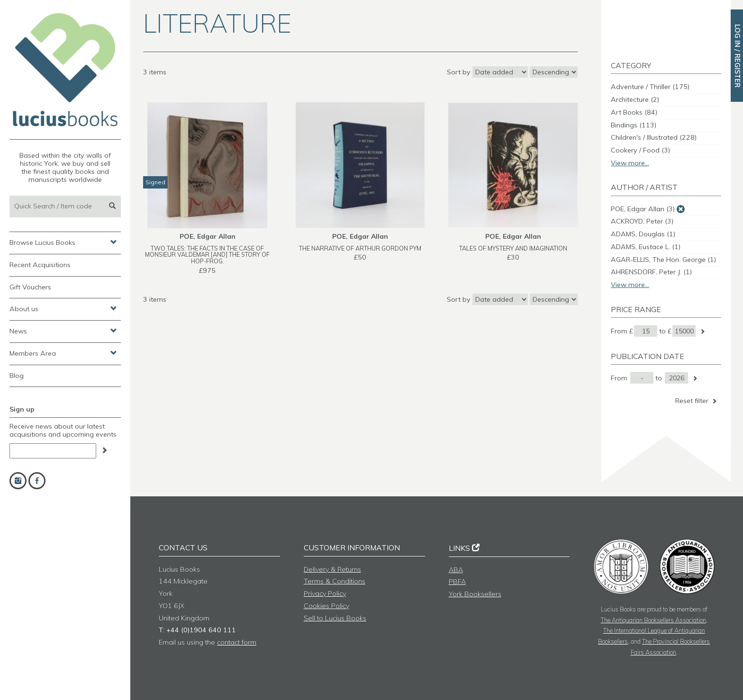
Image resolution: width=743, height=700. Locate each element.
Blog (17, 376)
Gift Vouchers (30, 287)
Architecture (635, 99)
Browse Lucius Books (63, 242)
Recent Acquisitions (40, 265)
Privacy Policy (325, 593)
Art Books (634, 112)
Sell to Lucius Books (335, 618)
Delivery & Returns (332, 569)
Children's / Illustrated (654, 137)
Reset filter (697, 401)
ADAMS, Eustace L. (646, 247)
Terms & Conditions (335, 581)
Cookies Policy (326, 606)
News (63, 331)
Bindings (634, 125)
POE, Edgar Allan (643, 209)
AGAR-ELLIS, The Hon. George (663, 260)
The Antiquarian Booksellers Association (653, 620)
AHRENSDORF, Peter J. (651, 272)
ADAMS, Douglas (643, 234)
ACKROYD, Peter (642, 221)
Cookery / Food (640, 150)
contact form (237, 642)
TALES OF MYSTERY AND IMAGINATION (513, 248)
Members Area (63, 353)
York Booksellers (475, 594)
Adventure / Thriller (650, 87)
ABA (456, 570)
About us (63, 308)
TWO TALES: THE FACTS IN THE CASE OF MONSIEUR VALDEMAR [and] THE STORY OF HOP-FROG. (207, 255)
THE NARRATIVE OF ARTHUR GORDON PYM (360, 248)
